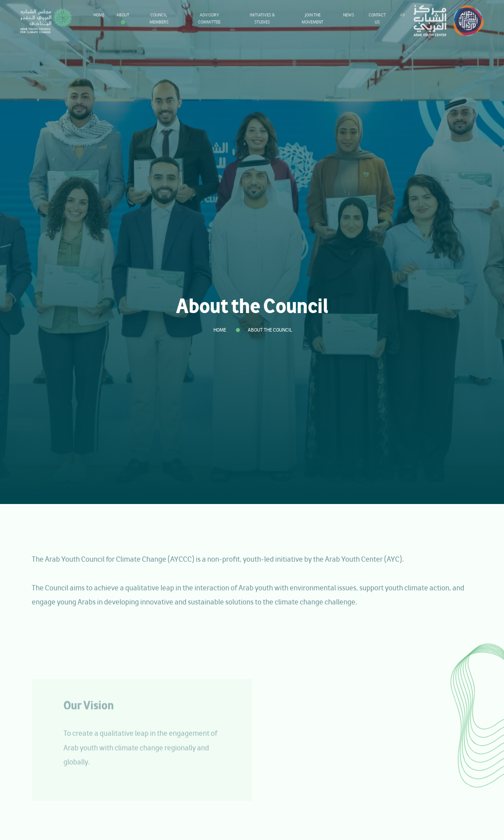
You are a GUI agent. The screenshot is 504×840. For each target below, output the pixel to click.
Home (220, 330)
